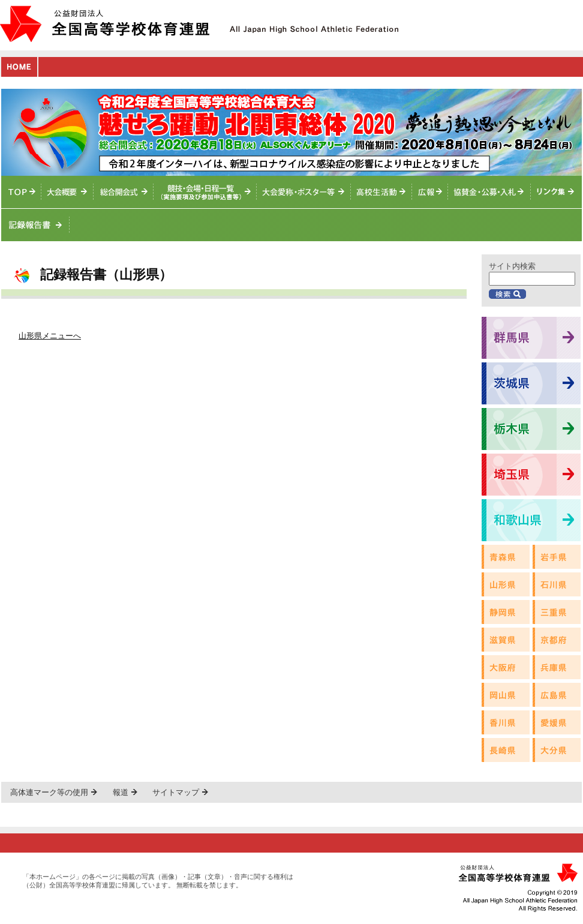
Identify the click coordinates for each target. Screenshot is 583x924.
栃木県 (531, 429)
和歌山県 (531, 520)
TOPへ (21, 192)
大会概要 (67, 192)
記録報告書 (35, 225)
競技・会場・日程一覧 (205, 192)
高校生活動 (381, 192)
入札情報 (489, 192)
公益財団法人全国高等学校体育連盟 (105, 24)
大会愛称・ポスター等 (304, 192)
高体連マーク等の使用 (49, 792)
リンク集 (556, 192)
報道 (121, 792)
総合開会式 (124, 192)
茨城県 (531, 383)
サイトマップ (176, 792)
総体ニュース (430, 192)
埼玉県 (531, 475)
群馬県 (531, 338)
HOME (19, 67)
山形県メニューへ (50, 336)
